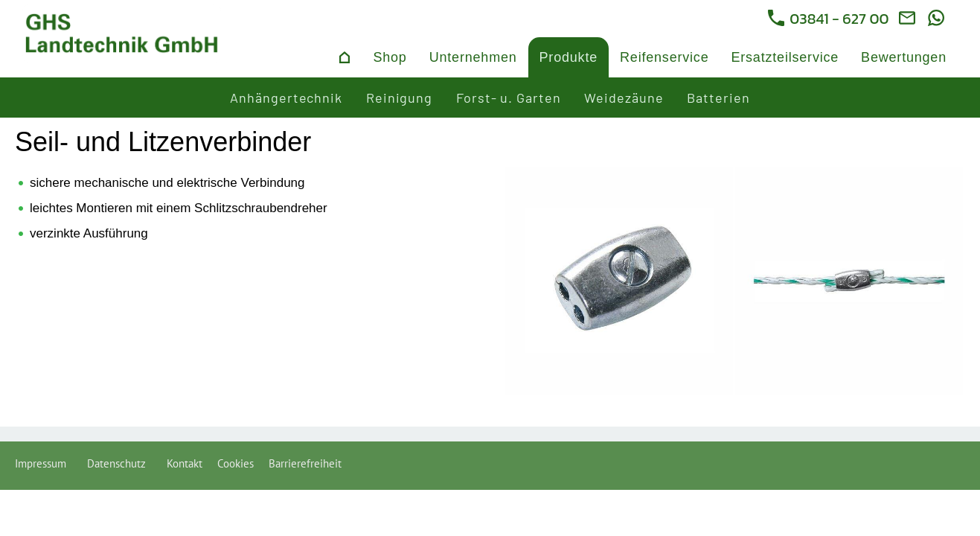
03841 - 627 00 (828, 19)
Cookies (236, 463)
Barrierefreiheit (305, 463)
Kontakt (185, 463)
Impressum (44, 463)
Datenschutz (119, 463)
